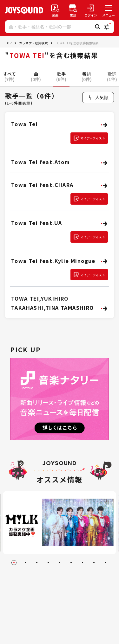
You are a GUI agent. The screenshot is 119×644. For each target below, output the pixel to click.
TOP (8, 43)
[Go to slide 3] (37, 563)
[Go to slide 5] (60, 563)
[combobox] (98, 98)
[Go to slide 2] (25, 563)
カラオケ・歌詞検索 (33, 43)
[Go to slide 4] (48, 563)
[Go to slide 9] (105, 563)
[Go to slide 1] (14, 563)
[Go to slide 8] (94, 563)
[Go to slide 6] (71, 563)
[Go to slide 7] (83, 563)
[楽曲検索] (55, 10)
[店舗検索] (73, 10)
